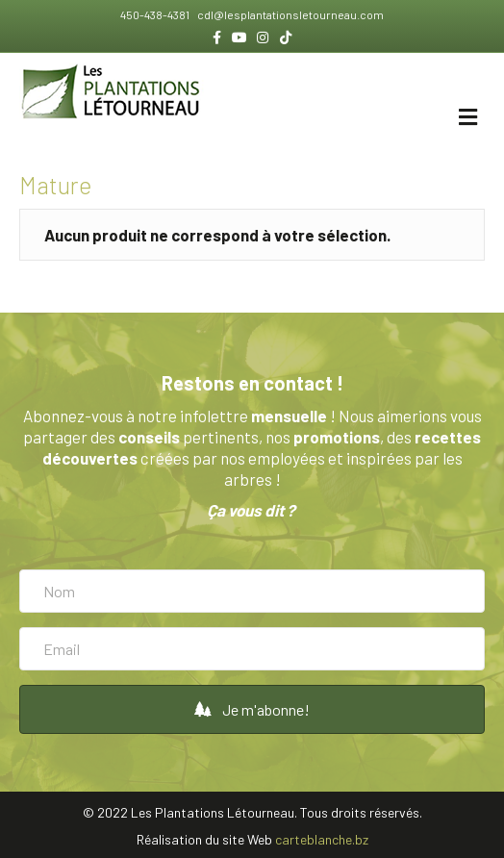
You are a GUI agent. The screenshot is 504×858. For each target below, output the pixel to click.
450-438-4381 (156, 14)
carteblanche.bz (322, 839)
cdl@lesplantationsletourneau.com (290, 14)
